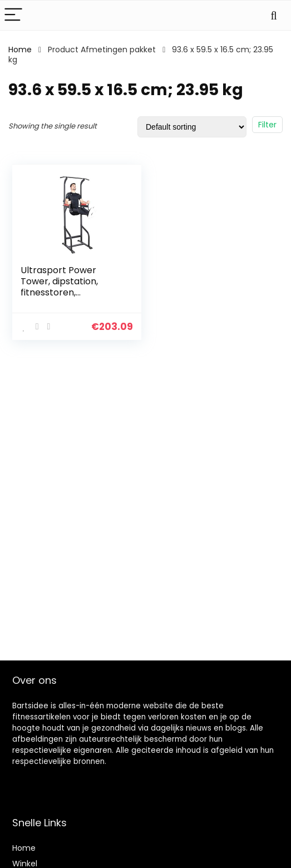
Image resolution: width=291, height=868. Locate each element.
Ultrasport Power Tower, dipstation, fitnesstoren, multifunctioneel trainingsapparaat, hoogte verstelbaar (63, 298)
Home (20, 50)
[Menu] (13, 15)
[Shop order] (192, 127)
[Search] (274, 15)
